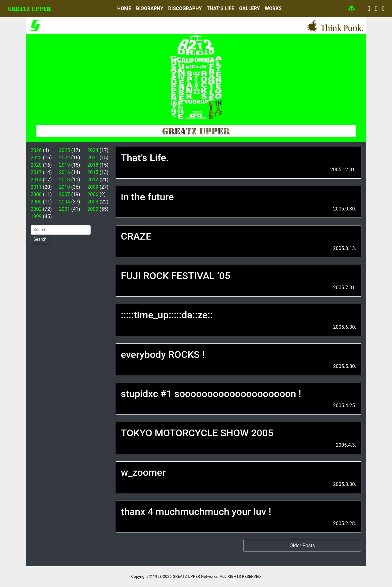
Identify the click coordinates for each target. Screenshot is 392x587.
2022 (65, 158)
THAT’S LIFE (221, 8)
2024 (93, 150)
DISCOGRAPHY (185, 8)
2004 (65, 202)
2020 (36, 165)
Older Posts (302, 545)
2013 (65, 180)
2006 (93, 194)
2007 (65, 194)
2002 (36, 209)
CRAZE (136, 236)
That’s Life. (145, 158)
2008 (36, 194)
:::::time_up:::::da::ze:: (167, 315)
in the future (147, 197)
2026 (36, 150)
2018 (93, 165)
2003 (93, 202)
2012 (93, 180)
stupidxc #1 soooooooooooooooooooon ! (211, 394)
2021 (93, 158)
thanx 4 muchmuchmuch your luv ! (196, 512)
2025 (65, 150)
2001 (65, 209)
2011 (36, 187)
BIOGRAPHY (150, 8)
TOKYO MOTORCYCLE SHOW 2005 (197, 433)
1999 (36, 216)
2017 (36, 172)
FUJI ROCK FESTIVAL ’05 (176, 276)
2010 (65, 187)
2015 (93, 172)
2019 (65, 165)
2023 (36, 158)
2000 (93, 209)
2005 (36, 202)
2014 (36, 180)
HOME (124, 8)
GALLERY (250, 8)
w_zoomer (143, 472)
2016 (65, 172)
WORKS (273, 8)
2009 (93, 187)
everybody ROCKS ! (163, 354)
